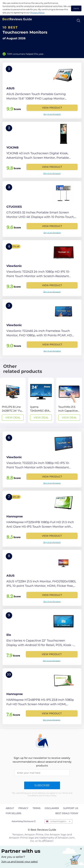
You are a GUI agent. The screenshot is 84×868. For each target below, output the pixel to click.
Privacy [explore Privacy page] (23, 808)
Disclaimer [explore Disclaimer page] (52, 808)
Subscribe (42, 785)
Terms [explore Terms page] (37, 808)
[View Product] (42, 91)
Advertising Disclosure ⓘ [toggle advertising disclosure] (24, 821)
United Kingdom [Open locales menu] (58, 821)
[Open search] (78, 21)
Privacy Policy (37, 13)
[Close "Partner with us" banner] (81, 849)
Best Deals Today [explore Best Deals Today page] (67, 813)
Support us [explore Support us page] (71, 808)
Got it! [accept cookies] (76, 8)
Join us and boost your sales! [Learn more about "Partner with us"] (20, 862)
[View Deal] (13, 400)
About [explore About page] (10, 808)
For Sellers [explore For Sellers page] (14, 813)
